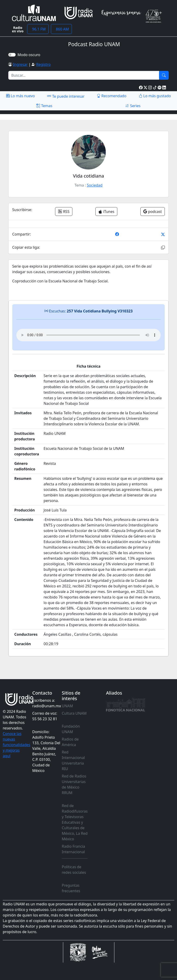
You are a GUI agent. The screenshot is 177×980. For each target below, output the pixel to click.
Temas (44, 106)
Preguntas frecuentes (71, 888)
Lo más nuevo (21, 96)
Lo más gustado (155, 96)
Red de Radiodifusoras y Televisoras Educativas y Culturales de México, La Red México (75, 822)
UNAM (67, 706)
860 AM (61, 29)
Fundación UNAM (71, 729)
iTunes (106, 212)
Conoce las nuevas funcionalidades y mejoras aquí (16, 745)
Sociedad (95, 185)
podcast (153, 212)
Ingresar (20, 64)
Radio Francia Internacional (73, 849)
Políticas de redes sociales (74, 870)
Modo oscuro (30, 55)
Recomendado (112, 96)
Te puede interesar (66, 96)
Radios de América (70, 742)
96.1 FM (38, 29)
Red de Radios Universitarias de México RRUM (74, 784)
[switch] (12, 55)
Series (133, 106)
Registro (43, 64)
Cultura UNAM (74, 713)
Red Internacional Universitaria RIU (73, 760)
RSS (64, 212)
